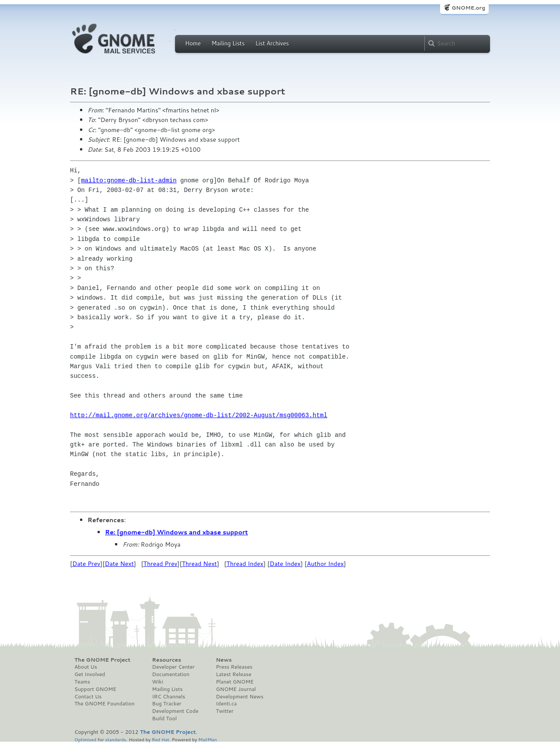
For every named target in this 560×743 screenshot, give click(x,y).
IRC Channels (169, 697)
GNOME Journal (236, 689)
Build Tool (164, 719)
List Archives (272, 43)
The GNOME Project (102, 660)
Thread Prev (161, 564)
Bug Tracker (167, 704)
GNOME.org (468, 8)
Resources (167, 660)
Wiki (158, 682)
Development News (240, 697)
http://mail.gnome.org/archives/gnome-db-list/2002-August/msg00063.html (199, 415)
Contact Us (88, 697)
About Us (86, 667)
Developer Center (173, 667)
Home (193, 43)
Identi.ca (226, 704)
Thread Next (199, 564)
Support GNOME (95, 689)
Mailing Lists (228, 43)
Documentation (171, 674)
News (224, 660)
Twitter (224, 711)
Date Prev (86, 564)
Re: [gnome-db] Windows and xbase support (177, 532)
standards (115, 739)
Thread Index (245, 564)
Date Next (119, 564)
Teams (82, 682)
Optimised (85, 739)
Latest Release (233, 674)
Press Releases (234, 667)
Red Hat (161, 739)
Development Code (175, 711)
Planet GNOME (234, 682)
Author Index (325, 564)
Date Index (285, 564)
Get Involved (90, 674)
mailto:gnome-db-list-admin (129, 180)
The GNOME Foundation (105, 704)
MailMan (207, 739)
